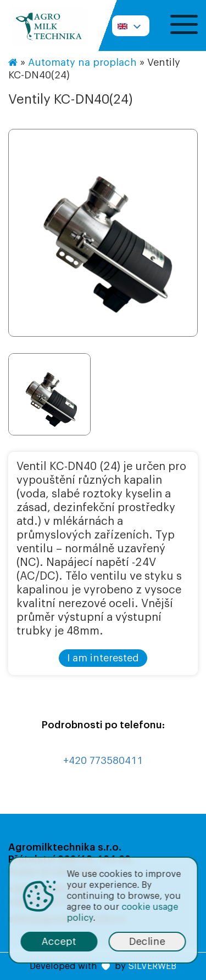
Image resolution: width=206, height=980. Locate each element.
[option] (103, 233)
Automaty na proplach (82, 63)
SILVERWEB (152, 966)
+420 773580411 (103, 761)
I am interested (103, 658)
